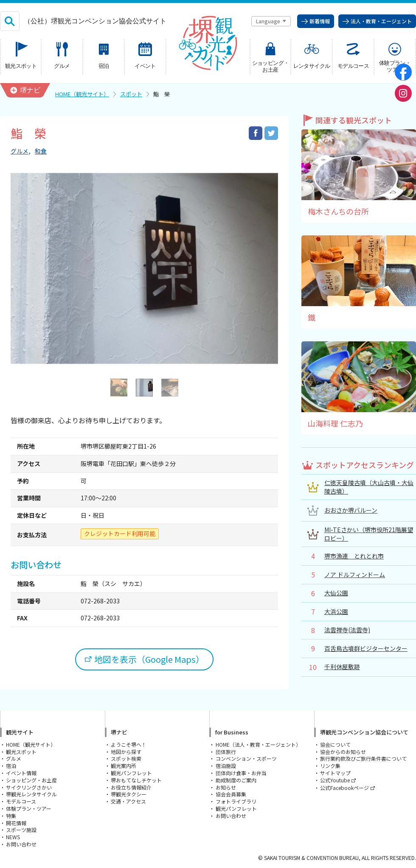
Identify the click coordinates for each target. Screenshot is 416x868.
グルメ (20, 151)
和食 (41, 151)
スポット (131, 94)
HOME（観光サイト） (82, 94)
